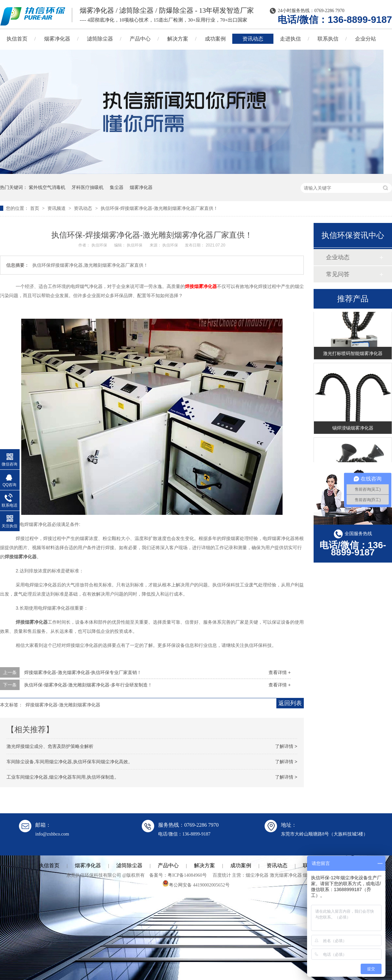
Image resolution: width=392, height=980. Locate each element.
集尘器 (117, 187)
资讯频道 (57, 208)
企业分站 (366, 39)
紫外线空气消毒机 (47, 187)
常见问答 (338, 274)
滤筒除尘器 (100, 39)
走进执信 (290, 39)
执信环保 (100, 245)
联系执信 (328, 39)
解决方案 (178, 39)
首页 (35, 208)
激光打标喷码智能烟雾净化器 (353, 354)
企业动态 (338, 257)
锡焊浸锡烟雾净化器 (353, 429)
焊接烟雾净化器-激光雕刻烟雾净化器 (63, 705)
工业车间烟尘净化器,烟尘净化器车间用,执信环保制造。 (63, 777)
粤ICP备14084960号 (187, 875)
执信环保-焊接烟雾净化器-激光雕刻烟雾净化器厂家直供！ (159, 208)
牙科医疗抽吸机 (88, 187)
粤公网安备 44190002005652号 (196, 885)
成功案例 (215, 39)
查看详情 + (280, 672)
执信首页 (49, 865)
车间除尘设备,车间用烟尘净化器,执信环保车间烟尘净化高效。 (70, 762)
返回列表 (290, 703)
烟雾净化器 (57, 39)
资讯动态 (253, 39)
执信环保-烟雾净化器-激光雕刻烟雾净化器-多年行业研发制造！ (88, 685)
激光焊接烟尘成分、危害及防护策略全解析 (50, 746)
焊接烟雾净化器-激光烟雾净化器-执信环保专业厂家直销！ (83, 672)
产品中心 (140, 39)
